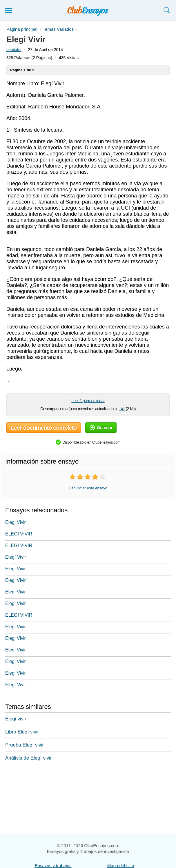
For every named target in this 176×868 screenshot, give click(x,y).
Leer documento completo (44, 428)
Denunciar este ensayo (88, 488)
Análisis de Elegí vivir (29, 758)
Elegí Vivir (16, 557)
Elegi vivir (16, 719)
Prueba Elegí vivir (25, 745)
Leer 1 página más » (88, 401)
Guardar (101, 427)
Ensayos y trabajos (53, 866)
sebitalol (14, 50)
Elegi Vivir (16, 522)
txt (122, 409)
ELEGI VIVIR (19, 534)
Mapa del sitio (121, 866)
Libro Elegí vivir (22, 732)
